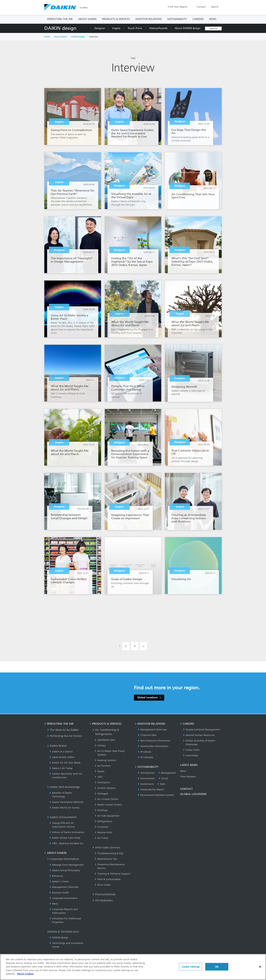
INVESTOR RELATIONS (149, 19)
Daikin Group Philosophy (65, 870)
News (54, 904)
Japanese (213, 28)
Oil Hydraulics (103, 900)
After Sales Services (106, 848)
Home (47, 37)
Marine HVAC (104, 832)
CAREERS (198, 19)
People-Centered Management (201, 730)
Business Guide (59, 893)
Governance (146, 784)
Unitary (100, 745)
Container (102, 827)
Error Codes (103, 885)
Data (161, 784)
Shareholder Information (153, 746)
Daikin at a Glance (61, 752)
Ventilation (102, 782)
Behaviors (56, 876)
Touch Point (135, 28)
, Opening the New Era (66, 843)
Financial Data (147, 735)
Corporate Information (63, 859)
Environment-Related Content (156, 795)
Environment (146, 778)
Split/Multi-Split (105, 740)
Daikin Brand (57, 746)
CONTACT (186, 789)
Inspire (116, 28)
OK (217, 967)
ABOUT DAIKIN (87, 19)
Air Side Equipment (107, 816)
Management (167, 773)
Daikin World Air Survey (64, 808)
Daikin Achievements (62, 817)
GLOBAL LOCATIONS (193, 794)
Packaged (101, 794)
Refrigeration (104, 821)
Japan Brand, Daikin (62, 757)
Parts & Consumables (108, 879)
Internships (191, 755)
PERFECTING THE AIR (60, 19)
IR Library (145, 752)
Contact (201, 7)
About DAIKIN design (188, 28)
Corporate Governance (63, 898)
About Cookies (25, 974)
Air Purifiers (103, 766)
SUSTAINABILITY (177, 19)
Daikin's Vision (59, 881)
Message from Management (66, 865)
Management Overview (64, 887)
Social (163, 778)
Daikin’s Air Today (61, 768)
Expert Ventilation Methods (66, 802)
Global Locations (149, 697)
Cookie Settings (191, 967)
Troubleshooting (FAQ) (109, 853)
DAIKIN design (60, 28)
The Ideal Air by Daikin (63, 730)
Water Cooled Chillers (108, 805)
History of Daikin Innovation (67, 832)
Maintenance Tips (106, 859)
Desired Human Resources (199, 735)
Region (178, 7)
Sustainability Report (151, 789)
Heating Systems (105, 760)
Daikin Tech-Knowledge (64, 787)
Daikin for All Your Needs (65, 763)
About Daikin (61, 37)
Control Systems (105, 788)
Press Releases (188, 777)
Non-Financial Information (154, 741)
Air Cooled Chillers (107, 799)
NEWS (213, 19)
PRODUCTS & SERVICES (116, 19)
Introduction (146, 773)
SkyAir (100, 771)
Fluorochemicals (104, 894)
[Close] (260, 967)
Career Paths (191, 750)
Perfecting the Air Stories (65, 736)
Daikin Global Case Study (65, 838)
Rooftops (101, 810)
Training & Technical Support (112, 874)
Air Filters (102, 838)
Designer (100, 28)
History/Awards (158, 28)
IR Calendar (146, 757)
